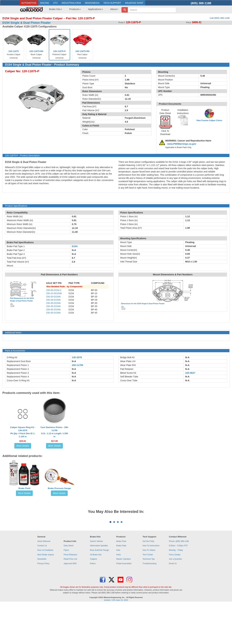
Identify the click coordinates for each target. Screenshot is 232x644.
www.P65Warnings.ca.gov (182, 144)
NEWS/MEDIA (92, 3)
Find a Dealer (175, 595)
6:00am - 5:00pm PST (178, 586)
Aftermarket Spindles (99, 586)
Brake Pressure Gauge (59, 488)
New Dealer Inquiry (46, 595)
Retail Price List (70, 599)
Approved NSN (70, 604)
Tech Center (148, 595)
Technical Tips (149, 599)
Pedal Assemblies (124, 604)
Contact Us (42, 586)
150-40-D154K (53, 310)
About (114, 9)
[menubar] (82, 10)
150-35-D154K (53, 306)
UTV (55, 3)
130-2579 (77, 357)
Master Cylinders (124, 599)
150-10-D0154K (54, 293)
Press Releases (70, 595)
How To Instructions (151, 586)
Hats (118, 590)
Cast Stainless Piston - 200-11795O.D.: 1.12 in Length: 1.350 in (54, 432)
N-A (74, 361)
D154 (75, 246)
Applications (95, 9)
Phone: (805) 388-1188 (179, 581)
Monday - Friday (176, 590)
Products (75, 9)
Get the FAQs (148, 581)
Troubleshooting (150, 604)
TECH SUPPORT (112, 3)
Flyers (66, 590)
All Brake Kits (96, 595)
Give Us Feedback (45, 590)
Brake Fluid (24, 488)
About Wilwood (44, 581)
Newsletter (42, 599)
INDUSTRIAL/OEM (71, 3)
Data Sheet (68, 586)
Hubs (119, 595)
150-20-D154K (53, 297)
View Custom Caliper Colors (209, 120)
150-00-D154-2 (54, 290)
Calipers (93, 599)
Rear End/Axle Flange (99, 590)
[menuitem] (54, 10)
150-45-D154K (53, 313)
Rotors (93, 604)
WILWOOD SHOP (134, 3)
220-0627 (190, 373)
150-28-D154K (53, 300)
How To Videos (149, 590)
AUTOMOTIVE (29, 3)
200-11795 (77, 365)
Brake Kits (56, 9)
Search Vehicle (96, 581)
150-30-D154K (53, 303)
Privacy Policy (43, 604)
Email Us (173, 604)
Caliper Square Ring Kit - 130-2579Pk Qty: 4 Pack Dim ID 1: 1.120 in (23, 432)
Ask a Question (175, 599)
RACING (45, 3)
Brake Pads (121, 586)
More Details (23, 446)
